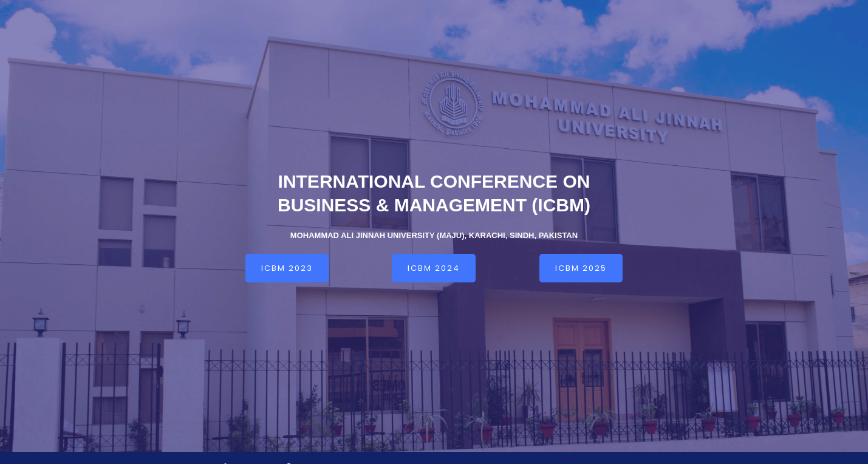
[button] (287, 268)
